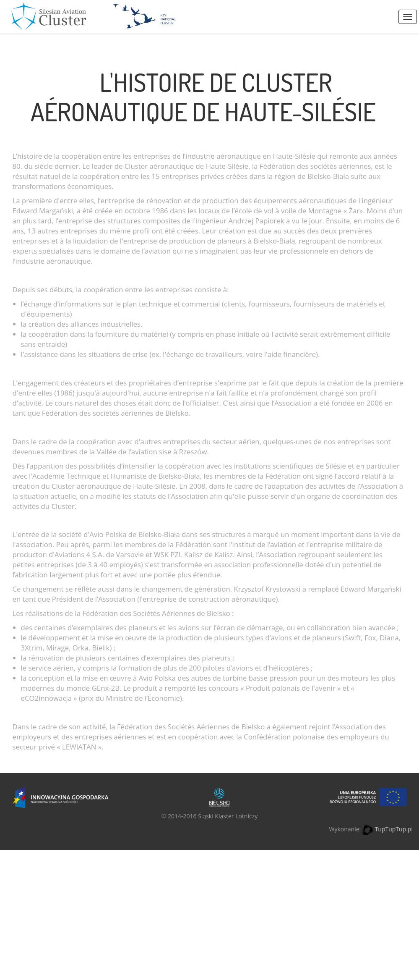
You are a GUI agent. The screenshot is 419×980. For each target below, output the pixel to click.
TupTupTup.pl (394, 829)
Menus (408, 17)
